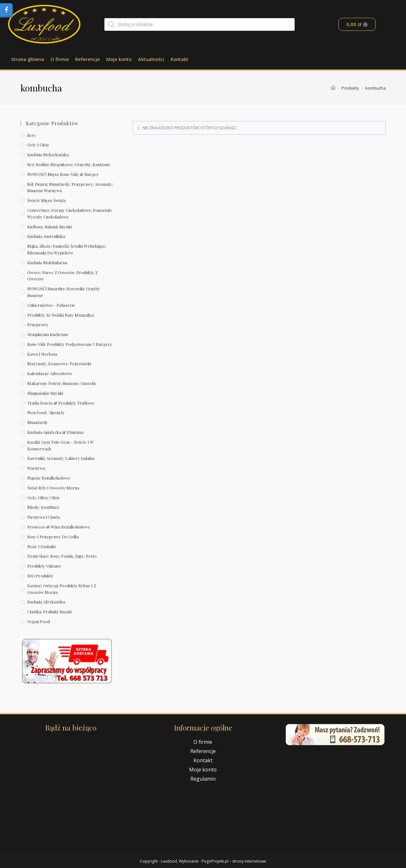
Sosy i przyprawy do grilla (53, 537)
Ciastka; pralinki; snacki (49, 612)
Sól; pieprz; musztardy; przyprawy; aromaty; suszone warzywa (70, 187)
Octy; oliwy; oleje (44, 498)
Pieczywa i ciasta (44, 517)
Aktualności (151, 59)
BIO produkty (40, 576)
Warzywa (36, 468)
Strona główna (28, 59)
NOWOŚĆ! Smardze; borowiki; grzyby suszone (64, 292)
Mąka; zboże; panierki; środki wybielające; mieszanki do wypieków (67, 249)
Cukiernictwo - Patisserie (51, 305)
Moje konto (119, 59)
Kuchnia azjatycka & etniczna (55, 432)
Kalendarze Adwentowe (50, 373)
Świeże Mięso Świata (46, 200)
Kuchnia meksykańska (48, 155)
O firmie (60, 59)
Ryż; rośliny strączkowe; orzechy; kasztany (69, 164)
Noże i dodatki (41, 546)
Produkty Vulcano (44, 566)
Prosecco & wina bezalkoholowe (59, 527)
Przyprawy (38, 324)
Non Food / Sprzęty (46, 412)
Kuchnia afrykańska (46, 602)
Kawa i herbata (42, 354)
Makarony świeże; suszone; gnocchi (61, 383)
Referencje (88, 59)
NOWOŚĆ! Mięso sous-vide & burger (63, 174)
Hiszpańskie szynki (45, 393)
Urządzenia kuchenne (48, 334)
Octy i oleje (38, 145)
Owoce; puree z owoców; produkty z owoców (62, 276)
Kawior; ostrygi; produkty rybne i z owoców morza (62, 589)
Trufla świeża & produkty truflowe (61, 403)
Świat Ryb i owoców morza (53, 488)
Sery (32, 135)
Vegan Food (39, 621)
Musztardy (38, 422)
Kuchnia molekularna (47, 262)
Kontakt (180, 59)
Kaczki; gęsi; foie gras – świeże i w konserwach (61, 445)
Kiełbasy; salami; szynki (49, 227)
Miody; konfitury (43, 507)
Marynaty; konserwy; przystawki (59, 363)
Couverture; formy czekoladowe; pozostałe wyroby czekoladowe (70, 213)
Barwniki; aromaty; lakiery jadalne (61, 458)
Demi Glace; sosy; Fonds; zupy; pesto (62, 556)
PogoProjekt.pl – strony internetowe (234, 861)
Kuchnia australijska (46, 236)
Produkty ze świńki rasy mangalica (61, 315)
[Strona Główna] (333, 88)
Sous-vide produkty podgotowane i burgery (70, 344)
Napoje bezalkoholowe (49, 478)
